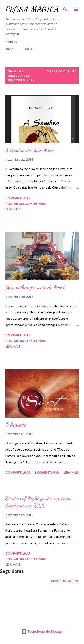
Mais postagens (65, 581)
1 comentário (47, 472)
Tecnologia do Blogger (42, 631)
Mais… (30, 49)
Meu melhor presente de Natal (35, 287)
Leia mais (13, 209)
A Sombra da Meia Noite (30, 150)
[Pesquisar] (65, 8)
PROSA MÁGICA (32, 9)
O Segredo (16, 425)
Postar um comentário (26, 204)
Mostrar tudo (62, 71)
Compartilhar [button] (18, 198)
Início (9, 49)
